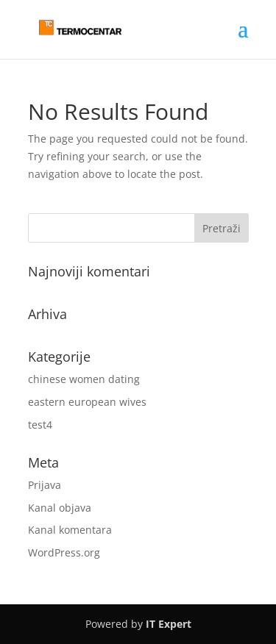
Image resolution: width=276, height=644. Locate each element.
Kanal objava (60, 508)
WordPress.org (64, 552)
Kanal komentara (70, 530)
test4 (40, 425)
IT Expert (169, 624)
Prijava (45, 485)
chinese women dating (84, 379)
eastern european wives (87, 402)
